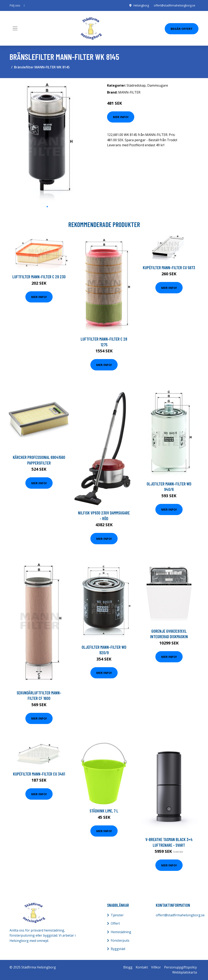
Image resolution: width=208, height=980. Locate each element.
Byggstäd (118, 949)
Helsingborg (141, 5)
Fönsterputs (120, 940)
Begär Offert (182, 29)
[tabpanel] (47, 142)
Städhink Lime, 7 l (104, 811)
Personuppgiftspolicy (180, 967)
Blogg (128, 967)
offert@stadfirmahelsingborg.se (174, 5)
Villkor (156, 967)
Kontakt (142, 967)
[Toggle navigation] (15, 28)
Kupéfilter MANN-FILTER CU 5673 (169, 267)
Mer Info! (121, 117)
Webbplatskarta (185, 972)
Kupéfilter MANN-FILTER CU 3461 (39, 774)
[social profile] (24, 5)
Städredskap (136, 85)
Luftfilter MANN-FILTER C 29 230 (39, 277)
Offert (115, 923)
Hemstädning (121, 932)
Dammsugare (158, 85)
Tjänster (117, 915)
